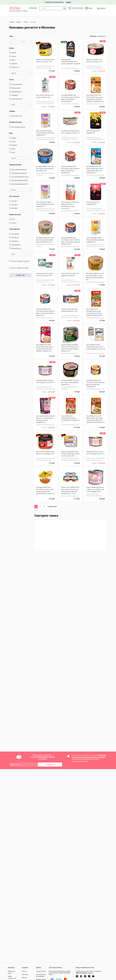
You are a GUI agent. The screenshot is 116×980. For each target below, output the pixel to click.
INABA (14, 53)
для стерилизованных (19, 170)
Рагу (13, 219)
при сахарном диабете (19, 173)
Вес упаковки (14, 196)
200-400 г (15, 208)
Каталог (24, 971)
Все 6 (21, 105)
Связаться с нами (12, 972)
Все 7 (21, 254)
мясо (13, 152)
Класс (12, 80)
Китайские (15, 238)
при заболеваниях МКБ (20, 180)
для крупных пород (18, 127)
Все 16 (21, 190)
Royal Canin (15, 67)
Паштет (14, 223)
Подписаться (50, 765)
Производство (15, 229)
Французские (16, 248)
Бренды (24, 977)
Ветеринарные (16, 92)
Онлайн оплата (41, 971)
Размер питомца (15, 122)
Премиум (15, 95)
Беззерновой (16, 88)
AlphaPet (14, 64)
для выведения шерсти (19, 184)
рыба (13, 149)
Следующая (52, 506)
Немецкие (15, 241)
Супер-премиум (17, 84)
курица (14, 138)
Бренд (12, 48)
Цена (11, 36)
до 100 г (14, 201)
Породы (12, 111)
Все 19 (21, 73)
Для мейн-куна (17, 116)
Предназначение (15, 165)
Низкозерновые (17, 99)
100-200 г (15, 205)
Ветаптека (25, 974)
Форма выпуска (15, 215)
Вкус (11, 133)
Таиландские (16, 245)
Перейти (68, 2)
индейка (14, 145)
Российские (15, 234)
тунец (13, 142)
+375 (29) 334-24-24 (77, 8)
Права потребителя (12, 977)
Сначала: (93, 36)
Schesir (14, 56)
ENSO (13, 60)
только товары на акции (20, 268)
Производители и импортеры (41, 975)
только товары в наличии (20, 261)
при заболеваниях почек (20, 177)
